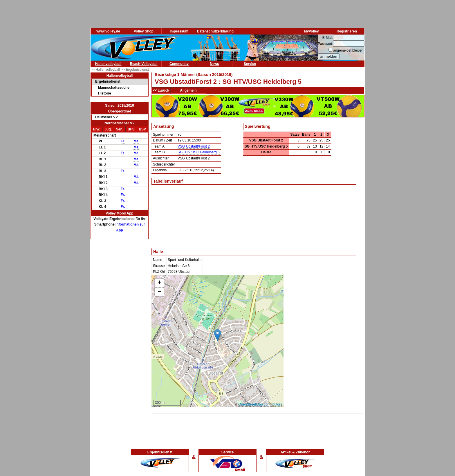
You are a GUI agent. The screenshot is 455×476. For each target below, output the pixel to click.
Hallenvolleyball (108, 64)
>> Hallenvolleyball (106, 70)
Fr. (123, 141)
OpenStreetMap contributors (260, 404)
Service (250, 64)
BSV (142, 129)
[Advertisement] (258, 422)
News (214, 64)
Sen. (120, 129)
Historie (105, 93)
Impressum (179, 31)
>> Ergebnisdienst (135, 70)
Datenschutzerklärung (215, 31)
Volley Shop (144, 31)
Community (179, 64)
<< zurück (161, 90)
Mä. (136, 141)
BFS (131, 129)
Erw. (97, 129)
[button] (217, 335)
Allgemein (188, 90)
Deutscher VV (106, 117)
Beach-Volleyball (143, 64)
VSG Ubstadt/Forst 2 (194, 146)
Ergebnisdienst (108, 81)
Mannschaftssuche (114, 88)
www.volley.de (108, 31)
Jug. (108, 129)
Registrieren (347, 31)
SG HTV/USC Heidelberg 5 (199, 152)
